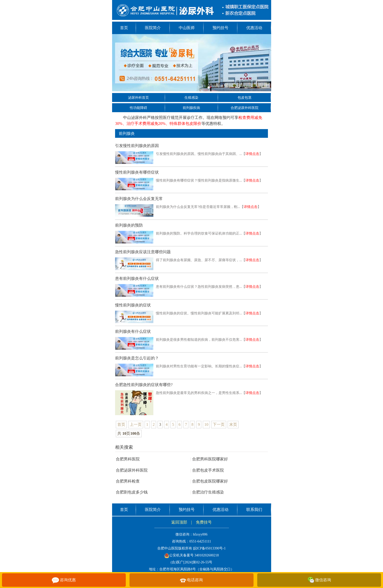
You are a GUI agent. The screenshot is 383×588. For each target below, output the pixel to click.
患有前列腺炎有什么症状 (137, 278)
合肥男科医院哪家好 (209, 459)
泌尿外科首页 (138, 98)
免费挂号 (204, 522)
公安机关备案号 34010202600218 (192, 555)
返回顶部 (179, 522)
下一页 (219, 424)
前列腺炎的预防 (129, 225)
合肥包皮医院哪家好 (209, 481)
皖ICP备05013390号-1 (209, 548)
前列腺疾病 (191, 108)
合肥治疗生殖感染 (207, 492)
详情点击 (252, 154)
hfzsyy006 (200, 534)
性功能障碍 (138, 108)
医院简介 (153, 28)
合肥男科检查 (128, 481)
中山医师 (187, 28)
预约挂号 (220, 28)
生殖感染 (191, 98)
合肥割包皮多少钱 (132, 492)
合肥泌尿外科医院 (245, 108)
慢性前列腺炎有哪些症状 (137, 172)
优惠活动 (254, 28)
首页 (124, 28)
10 (206, 424)
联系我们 (254, 510)
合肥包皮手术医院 (207, 470)
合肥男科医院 (128, 459)
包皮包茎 (245, 98)
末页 (233, 424)
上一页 (136, 424)
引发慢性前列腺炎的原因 (137, 146)
